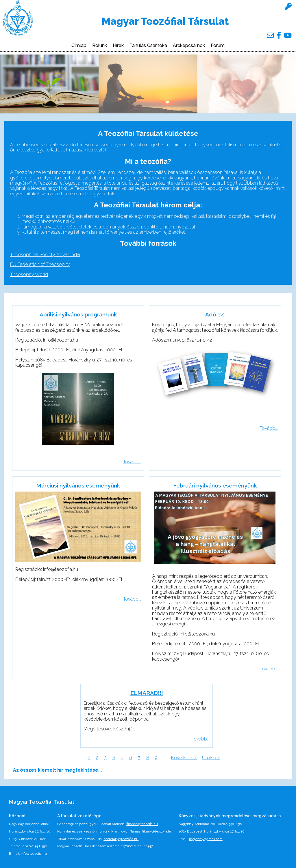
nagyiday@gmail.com (206, 839)
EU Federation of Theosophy (40, 264)
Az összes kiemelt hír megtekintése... (57, 770)
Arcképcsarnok (189, 46)
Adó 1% (215, 314)
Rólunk (100, 46)
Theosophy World (29, 274)
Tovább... (132, 462)
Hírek (118, 46)
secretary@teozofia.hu (121, 839)
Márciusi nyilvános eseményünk (78, 485)
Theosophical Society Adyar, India (45, 255)
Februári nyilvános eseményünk (215, 485)
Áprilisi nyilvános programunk (78, 314)
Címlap (79, 46)
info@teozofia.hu (34, 854)
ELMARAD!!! (147, 693)
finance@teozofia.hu (142, 824)
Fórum (218, 46)
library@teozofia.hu (157, 831)
